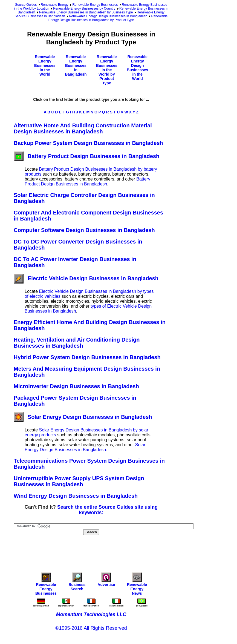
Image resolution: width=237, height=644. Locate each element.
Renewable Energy (55, 5)
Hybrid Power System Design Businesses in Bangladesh (87, 357)
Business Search (77, 583)
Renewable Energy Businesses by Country (84, 8)
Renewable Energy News (137, 585)
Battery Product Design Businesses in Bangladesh (86, 156)
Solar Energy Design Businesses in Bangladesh (83, 417)
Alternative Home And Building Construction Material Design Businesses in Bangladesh (83, 128)
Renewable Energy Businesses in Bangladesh (76, 65)
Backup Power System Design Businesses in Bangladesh (88, 143)
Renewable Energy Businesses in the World (45, 65)
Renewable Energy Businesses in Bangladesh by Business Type (86, 12)
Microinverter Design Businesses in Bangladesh (76, 386)
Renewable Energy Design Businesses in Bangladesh (108, 16)
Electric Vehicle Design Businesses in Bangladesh (86, 278)
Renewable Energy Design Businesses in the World (137, 68)
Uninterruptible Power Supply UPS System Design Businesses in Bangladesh (79, 481)
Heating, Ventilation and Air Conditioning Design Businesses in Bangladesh (77, 343)
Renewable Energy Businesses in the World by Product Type (107, 70)
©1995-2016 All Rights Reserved (91, 628)
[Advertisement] (113, 550)
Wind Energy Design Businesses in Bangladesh (76, 496)
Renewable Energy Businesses (95, 5)
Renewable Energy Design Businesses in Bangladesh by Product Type (108, 18)
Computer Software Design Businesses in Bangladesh (84, 230)
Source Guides (26, 5)
